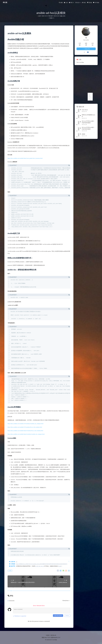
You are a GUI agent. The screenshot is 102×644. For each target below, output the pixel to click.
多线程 (83, 134)
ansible (64, 16)
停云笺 (60, 566)
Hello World (85, 110)
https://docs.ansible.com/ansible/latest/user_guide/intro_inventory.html (25, 158)
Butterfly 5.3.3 (57, 637)
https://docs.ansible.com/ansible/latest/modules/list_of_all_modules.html (25, 431)
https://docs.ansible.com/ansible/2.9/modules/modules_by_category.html (25, 424)
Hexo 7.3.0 (47, 637)
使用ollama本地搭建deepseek (88, 116)
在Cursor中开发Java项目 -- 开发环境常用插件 (88, 122)
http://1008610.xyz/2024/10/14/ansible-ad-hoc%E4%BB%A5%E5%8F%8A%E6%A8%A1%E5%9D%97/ (42, 564)
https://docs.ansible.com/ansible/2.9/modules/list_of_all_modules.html (25, 427)
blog (56, 640)
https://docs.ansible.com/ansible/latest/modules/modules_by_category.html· (26, 434)
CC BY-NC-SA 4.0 (40, 566)
